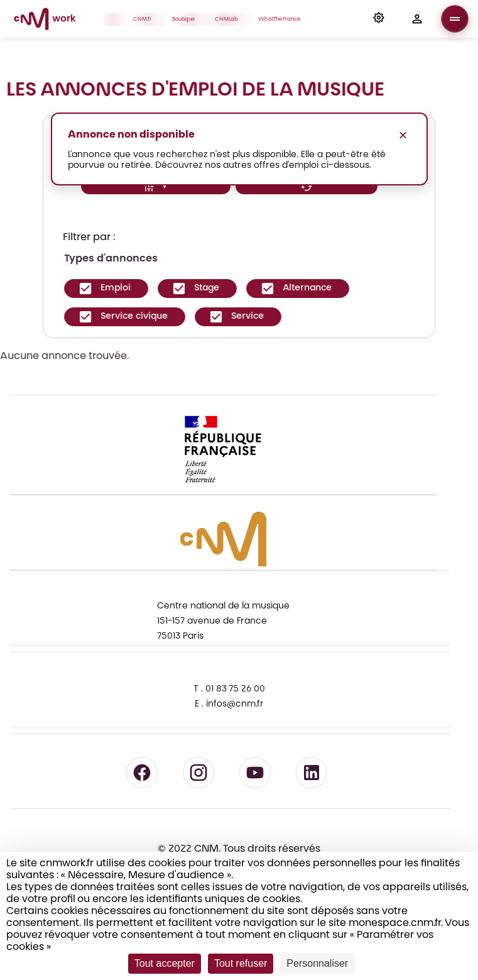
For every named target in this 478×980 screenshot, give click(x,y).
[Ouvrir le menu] (455, 19)
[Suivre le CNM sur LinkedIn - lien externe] (312, 773)
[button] (379, 19)
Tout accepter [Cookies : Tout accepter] (165, 963)
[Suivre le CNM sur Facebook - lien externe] (142, 773)
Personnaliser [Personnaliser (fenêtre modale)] (317, 963)
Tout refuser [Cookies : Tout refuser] (241, 963)
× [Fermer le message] (403, 135)
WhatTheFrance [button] (283, 19)
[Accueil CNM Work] (45, 21)
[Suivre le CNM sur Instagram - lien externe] (198, 773)
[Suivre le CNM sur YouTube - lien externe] (255, 773)
